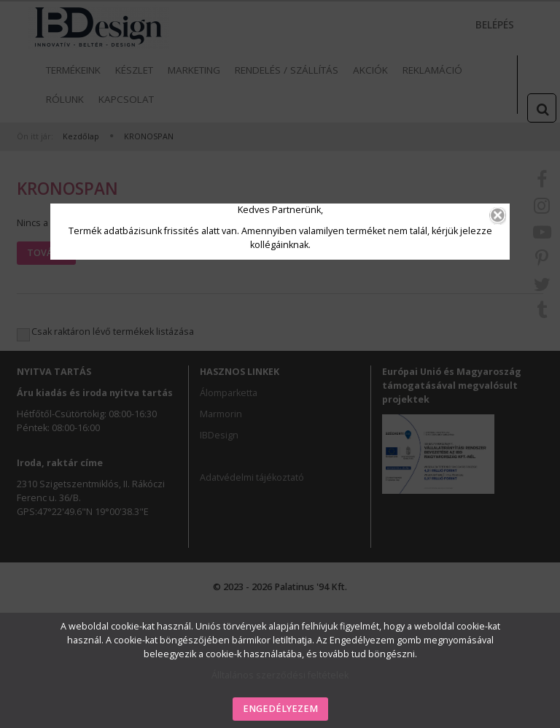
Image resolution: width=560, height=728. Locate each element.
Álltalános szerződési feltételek (280, 675)
